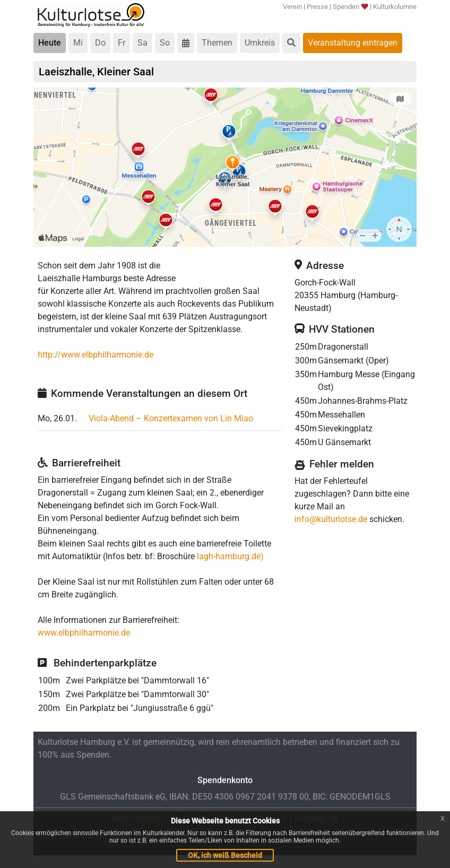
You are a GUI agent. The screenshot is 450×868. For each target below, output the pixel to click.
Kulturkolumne (395, 7)
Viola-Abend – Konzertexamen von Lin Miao (171, 418)
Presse (317, 7)
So (165, 43)
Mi (78, 43)
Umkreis (260, 43)
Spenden (350, 7)
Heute (50, 43)
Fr (122, 43)
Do (100, 43)
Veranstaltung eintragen (353, 43)
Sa (142, 43)
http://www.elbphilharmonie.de (96, 355)
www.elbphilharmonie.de (84, 633)
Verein (292, 7)
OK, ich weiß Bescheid (225, 855)
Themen (217, 43)
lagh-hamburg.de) (230, 556)
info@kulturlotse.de (331, 519)
